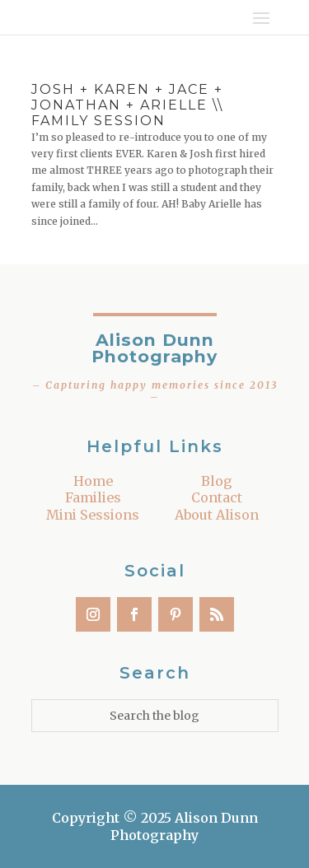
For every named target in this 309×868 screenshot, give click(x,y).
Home (93, 481)
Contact (217, 497)
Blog (217, 481)
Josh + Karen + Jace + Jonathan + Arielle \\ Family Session (127, 105)
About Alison (217, 515)
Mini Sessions (93, 515)
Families (93, 497)
